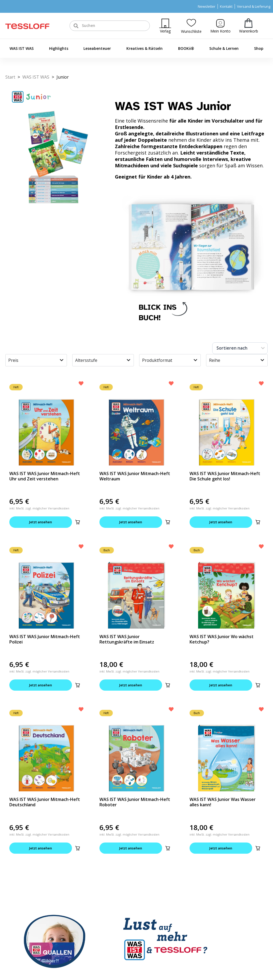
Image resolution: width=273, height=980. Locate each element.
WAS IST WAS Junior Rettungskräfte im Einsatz (127, 639)
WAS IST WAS (22, 48)
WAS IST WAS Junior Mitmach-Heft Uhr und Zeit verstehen (45, 476)
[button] (78, 522)
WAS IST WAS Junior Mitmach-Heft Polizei (45, 639)
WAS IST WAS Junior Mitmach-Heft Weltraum (135, 476)
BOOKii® (186, 48)
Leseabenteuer (97, 48)
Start (10, 77)
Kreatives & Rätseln (144, 48)
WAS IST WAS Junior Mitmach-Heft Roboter (135, 802)
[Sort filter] (240, 348)
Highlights (59, 48)
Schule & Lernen (224, 48)
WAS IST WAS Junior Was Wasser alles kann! (223, 802)
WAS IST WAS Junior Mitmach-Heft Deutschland (45, 802)
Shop (259, 48)
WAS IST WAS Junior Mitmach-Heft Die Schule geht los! (225, 476)
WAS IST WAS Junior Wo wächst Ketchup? (222, 639)
